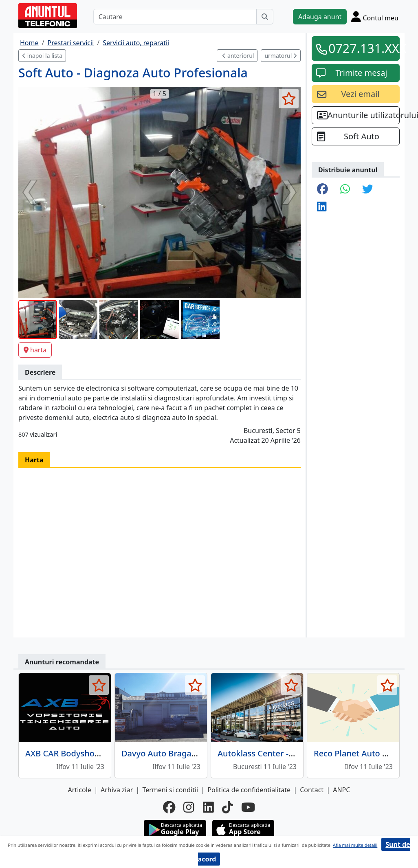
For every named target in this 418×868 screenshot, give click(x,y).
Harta (34, 460)
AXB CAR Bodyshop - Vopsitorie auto (96, 753)
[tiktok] (228, 807)
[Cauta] (265, 17)
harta (35, 350)
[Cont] (375, 16)
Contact (312, 790)
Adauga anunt (320, 17)
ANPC (341, 790)
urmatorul (281, 56)
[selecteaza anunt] (289, 99)
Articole (80, 790)
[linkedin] (208, 807)
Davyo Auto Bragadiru (164, 753)
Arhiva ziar (117, 790)
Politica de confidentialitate (249, 790)
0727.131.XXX (361, 48)
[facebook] (169, 807)
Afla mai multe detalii (355, 845)
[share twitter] (368, 190)
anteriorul (238, 56)
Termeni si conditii (170, 790)
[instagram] (189, 807)
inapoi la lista (42, 56)
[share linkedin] (322, 207)
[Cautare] (175, 17)
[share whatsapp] (345, 190)
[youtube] (248, 807)
